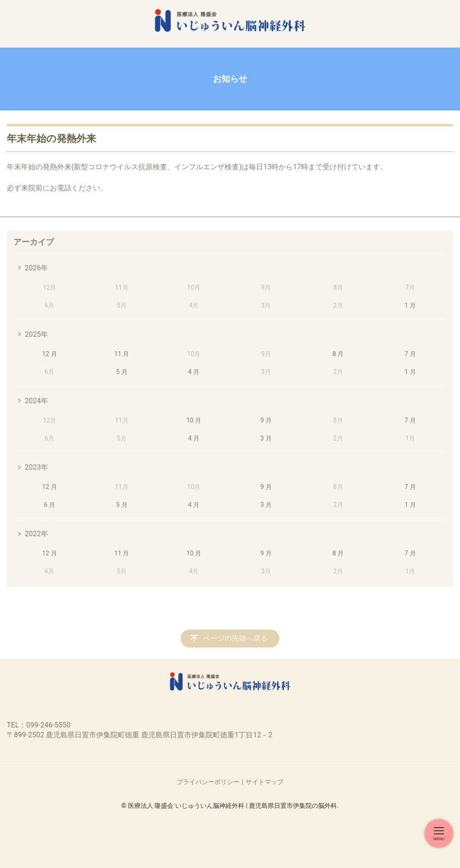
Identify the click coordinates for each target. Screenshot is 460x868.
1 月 (410, 305)
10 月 (194, 420)
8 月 (338, 354)
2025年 (36, 334)
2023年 (36, 467)
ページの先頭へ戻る (235, 638)
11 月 (122, 354)
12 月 (50, 354)
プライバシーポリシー (208, 782)
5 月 (122, 372)
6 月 (50, 505)
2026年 (36, 268)
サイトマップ (265, 782)
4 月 (194, 372)
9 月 (266, 420)
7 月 (410, 354)
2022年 (36, 534)
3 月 (266, 438)
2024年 (36, 401)
